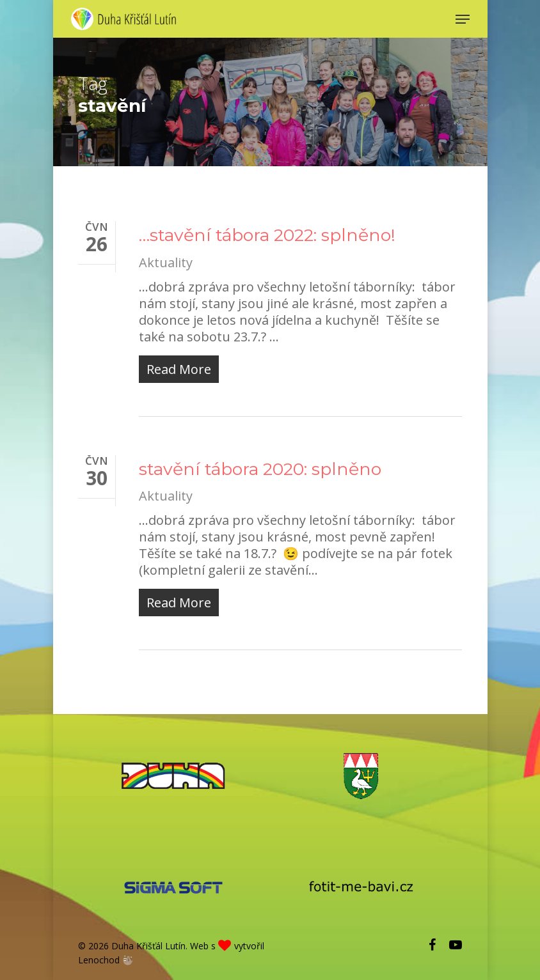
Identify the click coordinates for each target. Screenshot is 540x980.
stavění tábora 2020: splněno (260, 469)
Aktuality (166, 262)
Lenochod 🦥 (106, 960)
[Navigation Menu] (463, 19)
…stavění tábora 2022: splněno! (267, 235)
